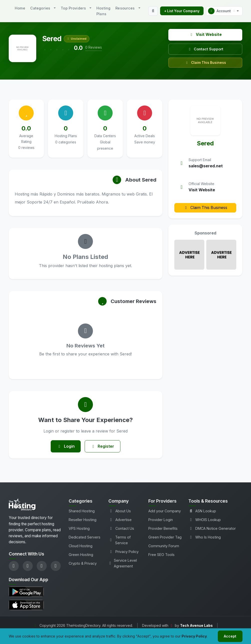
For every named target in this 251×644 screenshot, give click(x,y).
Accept (230, 636)
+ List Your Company (182, 11)
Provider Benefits (163, 529)
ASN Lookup (202, 511)
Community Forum (164, 546)
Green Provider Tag (165, 537)
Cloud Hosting (81, 546)
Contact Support (205, 49)
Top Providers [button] (73, 8)
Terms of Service (120, 540)
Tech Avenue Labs (196, 626)
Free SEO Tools (161, 555)
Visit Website (205, 35)
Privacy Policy (124, 552)
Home (20, 8)
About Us (120, 511)
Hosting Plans (103, 11)
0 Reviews (94, 47)
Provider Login (161, 520)
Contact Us (121, 529)
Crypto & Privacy (83, 564)
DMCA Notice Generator (212, 529)
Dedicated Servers (85, 537)
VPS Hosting (79, 529)
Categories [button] (40, 8)
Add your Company (165, 511)
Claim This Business (205, 63)
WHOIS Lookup (205, 520)
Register (103, 446)
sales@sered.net (206, 166)
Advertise (120, 520)
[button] (224, 11)
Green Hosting (81, 555)
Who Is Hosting (205, 537)
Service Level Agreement (123, 563)
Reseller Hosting (83, 520)
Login (66, 446)
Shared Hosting (82, 511)
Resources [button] (125, 8)
